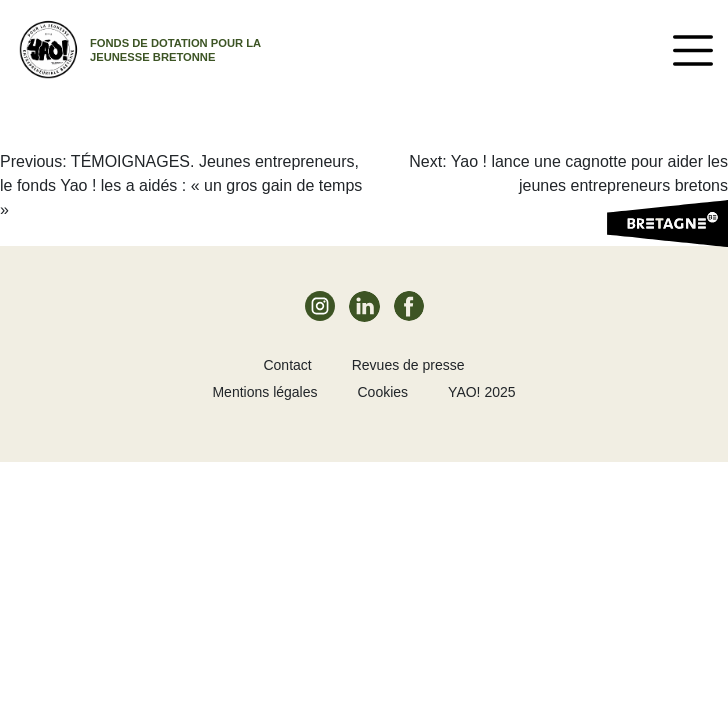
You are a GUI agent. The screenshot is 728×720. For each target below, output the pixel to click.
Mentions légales (264, 392)
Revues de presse (408, 365)
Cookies (383, 392)
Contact (287, 365)
